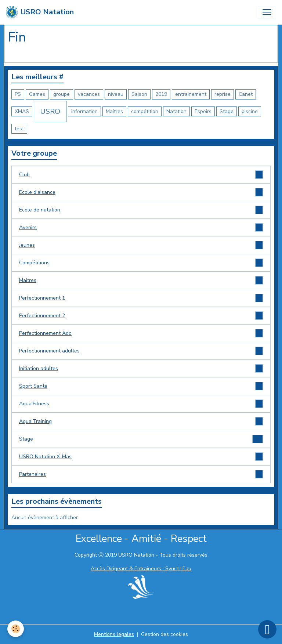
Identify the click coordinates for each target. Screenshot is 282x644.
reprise (223, 94)
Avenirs (141, 227)
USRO (50, 111)
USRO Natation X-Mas (141, 457)
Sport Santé (141, 386)
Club (141, 175)
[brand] (40, 12)
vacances (89, 94)
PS (18, 94)
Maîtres (114, 111)
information (84, 111)
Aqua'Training (141, 421)
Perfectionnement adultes (141, 351)
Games (37, 94)
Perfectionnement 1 (141, 298)
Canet (246, 94)
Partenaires (141, 474)
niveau (116, 94)
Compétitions (141, 263)
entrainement (191, 94)
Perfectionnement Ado (141, 333)
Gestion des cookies (164, 634)
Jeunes (141, 245)
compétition (145, 111)
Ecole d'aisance (141, 192)
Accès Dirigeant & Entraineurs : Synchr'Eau (141, 569)
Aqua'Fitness (141, 404)
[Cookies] (16, 629)
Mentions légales (114, 634)
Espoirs (203, 111)
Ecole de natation (141, 210)
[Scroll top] (267, 629)
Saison (139, 94)
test (19, 129)
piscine (250, 111)
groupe (62, 94)
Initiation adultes (141, 368)
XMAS (22, 111)
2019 (161, 94)
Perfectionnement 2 (141, 316)
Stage (227, 111)
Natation (176, 111)
